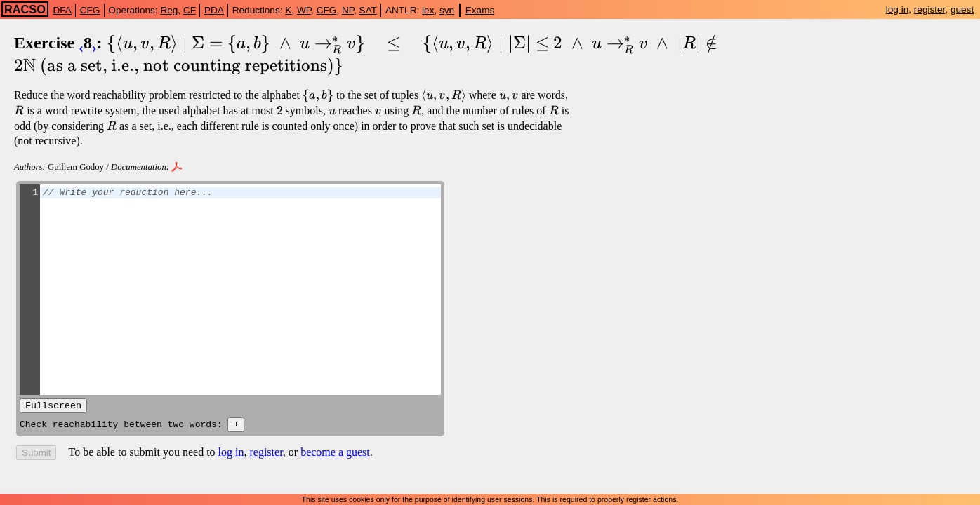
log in (898, 9)
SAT (368, 10)
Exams (480, 10)
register (930, 9)
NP (348, 10)
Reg (169, 10)
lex (428, 10)
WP (304, 10)
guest (962, 9)
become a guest (335, 456)
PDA (214, 10)
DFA (62, 10)
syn (447, 10)
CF (190, 10)
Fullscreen (53, 407)
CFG (90, 10)
